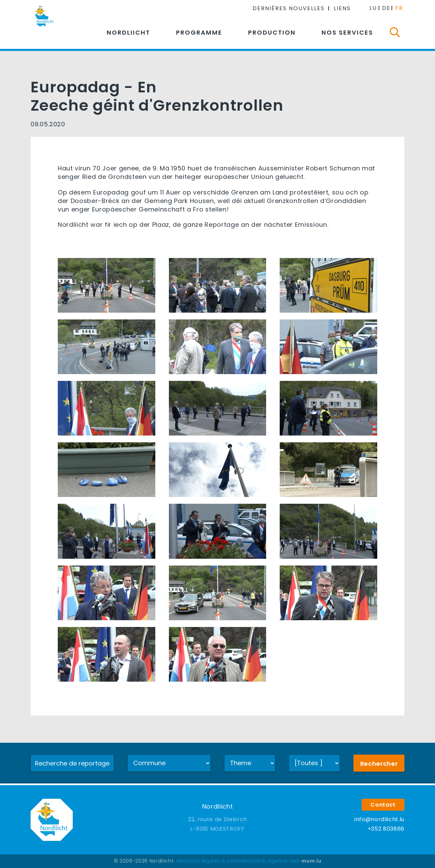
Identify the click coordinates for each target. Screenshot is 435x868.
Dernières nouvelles (289, 8)
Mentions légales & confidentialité (221, 861)
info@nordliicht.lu (379, 819)
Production (272, 32)
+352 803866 (386, 829)
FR (399, 8)
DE (386, 8)
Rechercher (379, 764)
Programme (199, 32)
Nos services (347, 32)
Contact (383, 805)
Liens (342, 8)
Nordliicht (128, 32)
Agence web (284, 861)
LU (373, 8)
